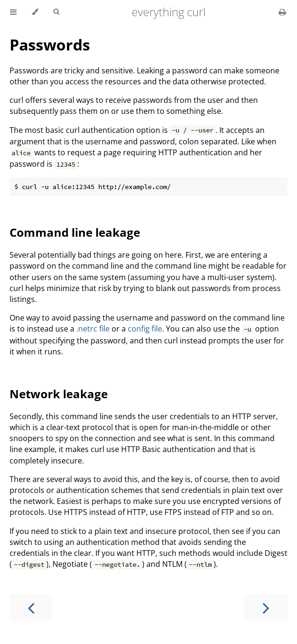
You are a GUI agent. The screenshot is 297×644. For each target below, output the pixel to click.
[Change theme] (35, 12)
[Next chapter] (266, 607)
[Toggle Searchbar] (56, 12)
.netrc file (93, 329)
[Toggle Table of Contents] (13, 12)
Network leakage (59, 394)
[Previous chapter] (31, 607)
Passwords (50, 45)
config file (145, 329)
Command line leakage (75, 232)
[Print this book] (282, 12)
